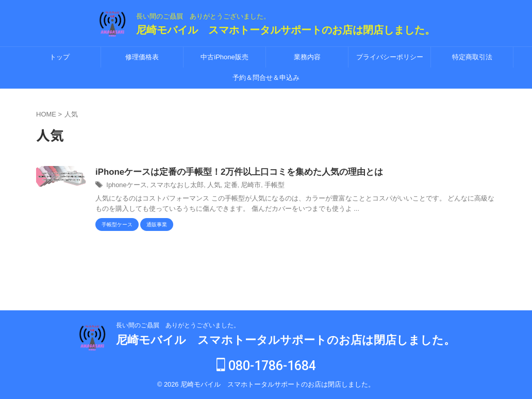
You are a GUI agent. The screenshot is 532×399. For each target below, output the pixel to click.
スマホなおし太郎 (172, 186)
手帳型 (263, 186)
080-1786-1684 (266, 366)
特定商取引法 (472, 57)
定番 (222, 186)
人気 (206, 186)
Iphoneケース (125, 186)
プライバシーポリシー (390, 57)
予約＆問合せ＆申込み (266, 78)
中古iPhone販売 (224, 57)
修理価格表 (142, 57)
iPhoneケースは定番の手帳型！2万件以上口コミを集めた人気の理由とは (231, 172)
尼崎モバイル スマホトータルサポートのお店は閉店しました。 (286, 30)
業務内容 (307, 57)
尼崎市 (241, 186)
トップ (60, 57)
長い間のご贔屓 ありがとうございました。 (178, 326)
